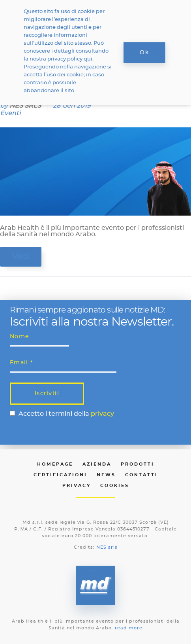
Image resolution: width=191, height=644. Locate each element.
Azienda (97, 464)
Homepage (55, 464)
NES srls (107, 547)
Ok (144, 53)
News (106, 475)
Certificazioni (60, 475)
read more (129, 628)
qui (88, 59)
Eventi (10, 113)
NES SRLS (25, 106)
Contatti (141, 475)
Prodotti (138, 464)
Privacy (77, 486)
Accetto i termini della (66, 414)
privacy (102, 414)
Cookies (115, 486)
